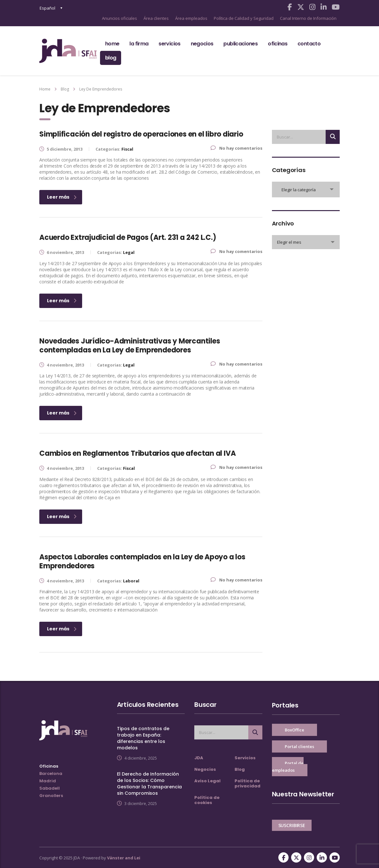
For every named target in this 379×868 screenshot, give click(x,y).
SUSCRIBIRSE (292, 825)
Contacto (309, 44)
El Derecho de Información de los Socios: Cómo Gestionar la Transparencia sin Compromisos (149, 784)
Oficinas (278, 44)
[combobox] (306, 189)
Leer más (62, 197)
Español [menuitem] (47, 8)
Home (112, 44)
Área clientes (156, 18)
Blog (111, 58)
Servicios (169, 44)
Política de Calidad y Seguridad (244, 18)
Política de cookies (207, 800)
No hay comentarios (236, 148)
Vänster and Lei (124, 858)
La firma (139, 44)
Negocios (202, 44)
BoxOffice (294, 730)
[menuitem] (51, 8)
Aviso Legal (207, 781)
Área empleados (191, 18)
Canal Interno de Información (308, 18)
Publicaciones (240, 44)
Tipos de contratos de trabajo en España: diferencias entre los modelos (143, 738)
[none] (51, 8)
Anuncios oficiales (120, 18)
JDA (199, 758)
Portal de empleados (288, 767)
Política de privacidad (248, 784)
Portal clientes (299, 746)
